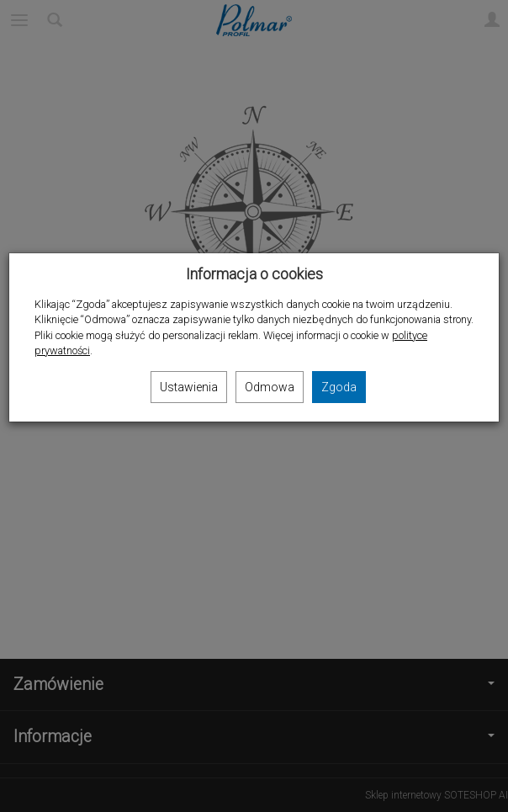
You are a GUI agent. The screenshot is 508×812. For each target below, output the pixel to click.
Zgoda (339, 387)
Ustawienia (189, 387)
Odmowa (270, 387)
